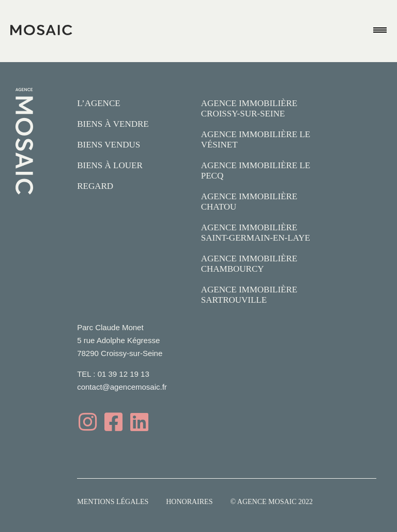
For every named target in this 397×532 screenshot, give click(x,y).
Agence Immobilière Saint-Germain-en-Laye (256, 233)
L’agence (98, 103)
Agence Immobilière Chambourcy (249, 264)
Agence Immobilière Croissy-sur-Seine (249, 108)
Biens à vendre (113, 124)
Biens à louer (110, 165)
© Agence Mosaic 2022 (271, 502)
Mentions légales (113, 502)
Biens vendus (109, 145)
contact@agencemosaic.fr (122, 387)
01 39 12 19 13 (124, 374)
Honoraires (189, 502)
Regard (95, 186)
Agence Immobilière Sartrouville (249, 295)
